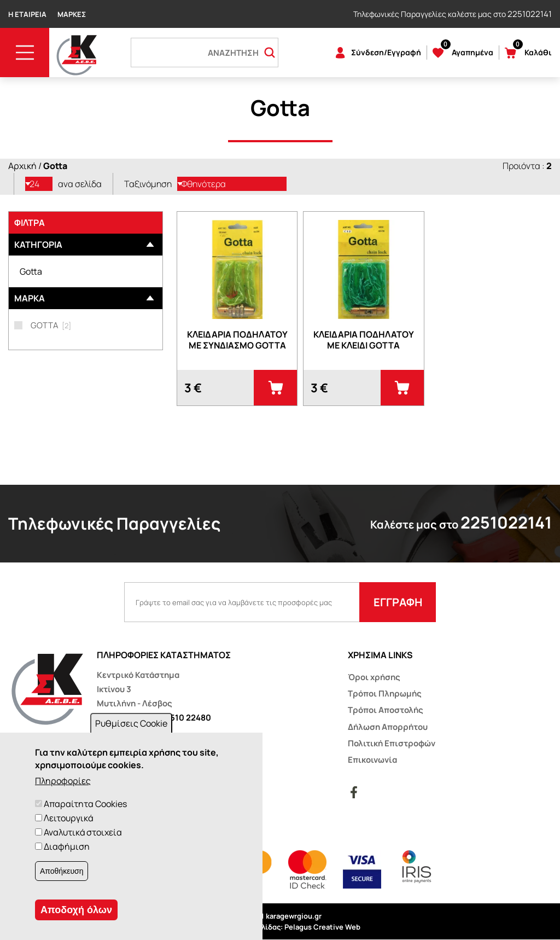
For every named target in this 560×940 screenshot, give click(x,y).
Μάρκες (72, 14)
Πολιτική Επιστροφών (392, 743)
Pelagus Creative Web (322, 927)
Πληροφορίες (63, 781)
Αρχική (22, 166)
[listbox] (39, 184)
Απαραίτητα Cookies (85, 804)
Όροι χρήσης (374, 677)
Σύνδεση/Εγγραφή (386, 52)
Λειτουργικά (68, 818)
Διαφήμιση (67, 846)
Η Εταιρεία (27, 14)
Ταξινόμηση (148, 184)
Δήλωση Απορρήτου (388, 727)
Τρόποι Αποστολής (386, 710)
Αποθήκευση (62, 871)
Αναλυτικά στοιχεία (83, 832)
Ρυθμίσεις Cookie (131, 723)
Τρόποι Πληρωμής (385, 694)
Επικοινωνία (372, 760)
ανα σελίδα (80, 184)
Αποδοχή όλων (76, 910)
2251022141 (530, 14)
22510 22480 (186, 718)
